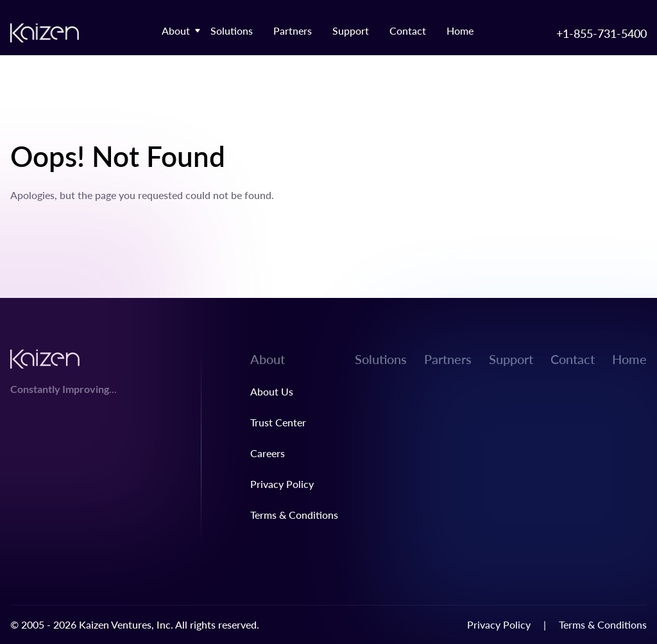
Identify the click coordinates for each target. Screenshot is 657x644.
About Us (272, 391)
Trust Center (278, 422)
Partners (293, 30)
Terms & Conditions (294, 515)
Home (460, 30)
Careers (268, 453)
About (176, 30)
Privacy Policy (282, 484)
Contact (408, 30)
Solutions (232, 30)
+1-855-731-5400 (602, 33)
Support (351, 30)
